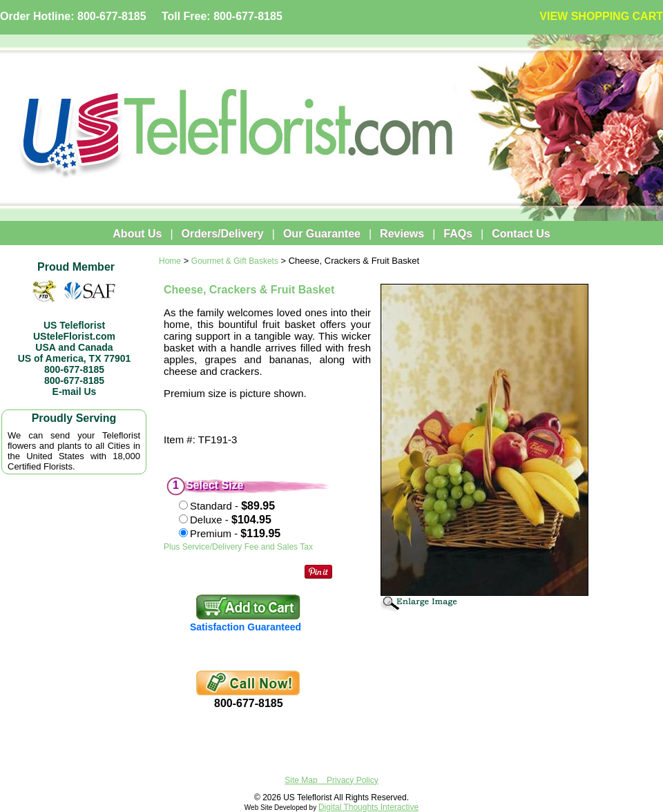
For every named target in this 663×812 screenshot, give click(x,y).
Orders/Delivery (223, 234)
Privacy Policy (353, 780)
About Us (137, 234)
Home (170, 261)
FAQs (458, 234)
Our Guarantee (322, 234)
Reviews (402, 234)
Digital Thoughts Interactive (368, 807)
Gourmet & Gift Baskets (235, 261)
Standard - (232, 506)
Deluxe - (231, 520)
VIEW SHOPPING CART (601, 16)
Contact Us (521, 234)
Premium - (235, 533)
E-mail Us (75, 391)
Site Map (301, 780)
